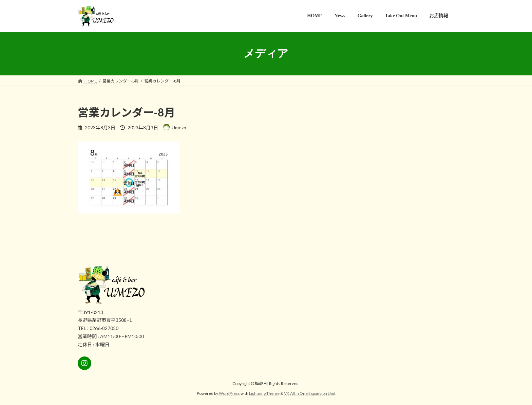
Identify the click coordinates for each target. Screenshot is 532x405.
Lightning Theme (264, 393)
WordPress (229, 393)
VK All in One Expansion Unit (310, 393)
